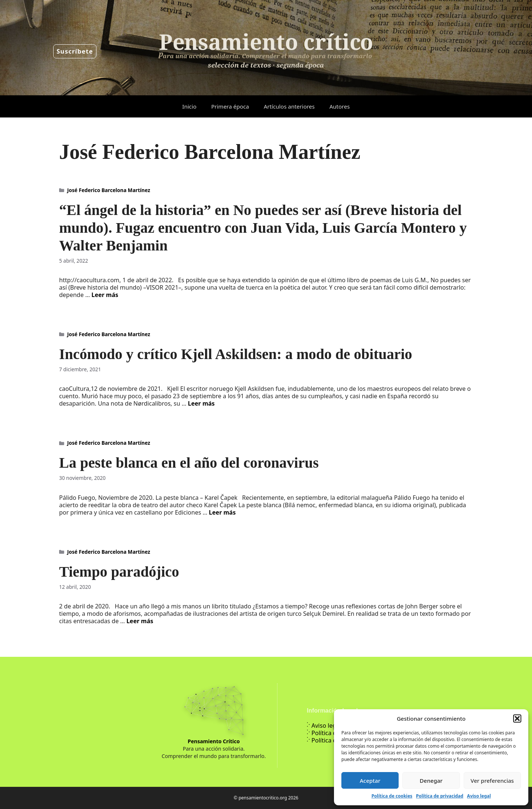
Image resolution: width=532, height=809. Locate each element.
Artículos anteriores (289, 106)
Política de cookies (392, 796)
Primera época (230, 106)
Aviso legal (479, 796)
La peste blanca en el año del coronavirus (189, 463)
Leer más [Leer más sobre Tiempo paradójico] (140, 621)
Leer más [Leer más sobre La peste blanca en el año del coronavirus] (222, 512)
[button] (517, 718)
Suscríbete (75, 51)
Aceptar (370, 781)
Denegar (431, 781)
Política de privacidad (440, 796)
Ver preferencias (492, 781)
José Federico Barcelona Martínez (109, 190)
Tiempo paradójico (119, 572)
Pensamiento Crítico (214, 741)
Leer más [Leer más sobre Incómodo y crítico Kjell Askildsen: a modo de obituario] (202, 403)
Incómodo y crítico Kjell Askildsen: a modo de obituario (236, 354)
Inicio (189, 106)
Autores (340, 106)
